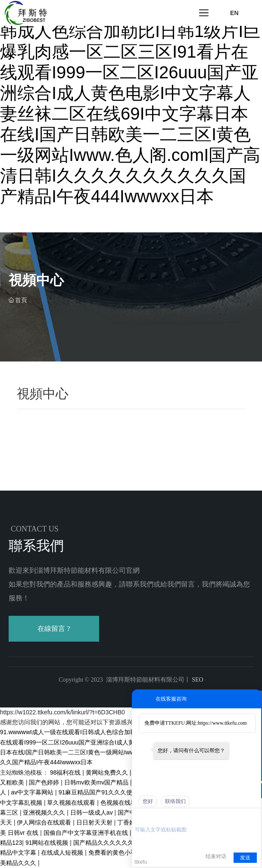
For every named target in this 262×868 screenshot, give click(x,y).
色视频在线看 (119, 803)
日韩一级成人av (92, 812)
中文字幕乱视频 (22, 803)
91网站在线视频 (48, 843)
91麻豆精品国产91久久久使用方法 (105, 792)
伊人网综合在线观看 (45, 822)
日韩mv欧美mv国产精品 (97, 782)
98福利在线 (66, 772)
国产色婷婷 (45, 782)
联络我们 (175, 801)
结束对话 (216, 856)
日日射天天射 (95, 822)
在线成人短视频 (63, 853)
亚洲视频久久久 (45, 812)
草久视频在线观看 (72, 803)
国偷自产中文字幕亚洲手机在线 (87, 833)
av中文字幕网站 (33, 792)
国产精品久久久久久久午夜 (110, 843)
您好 (148, 801)
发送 (245, 858)
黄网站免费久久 (108, 772)
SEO (197, 680)
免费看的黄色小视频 (116, 853)
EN (234, 13)
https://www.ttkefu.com (222, 723)
